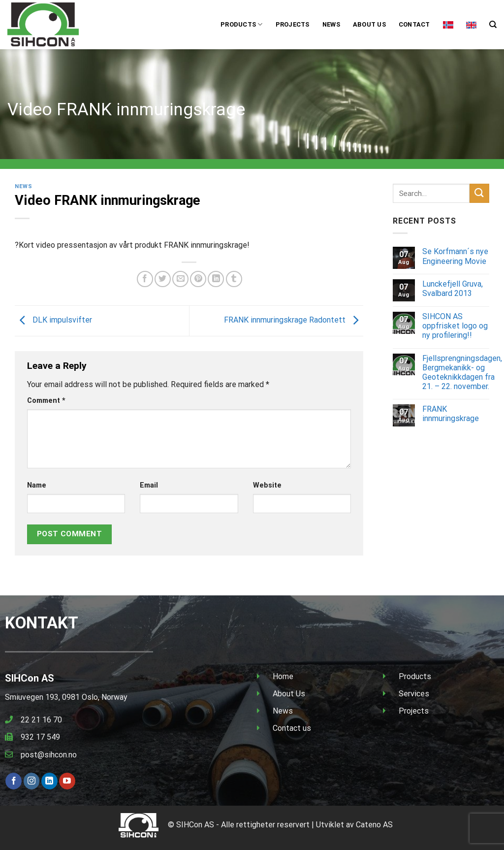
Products (242, 24)
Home (283, 676)
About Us (289, 694)
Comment (46, 401)
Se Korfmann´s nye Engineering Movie (455, 256)
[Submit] (479, 193)
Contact (414, 24)
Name (37, 485)
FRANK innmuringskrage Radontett (294, 320)
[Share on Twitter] (163, 279)
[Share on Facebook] (145, 279)
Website (267, 485)
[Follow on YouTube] (67, 781)
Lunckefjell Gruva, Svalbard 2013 (453, 289)
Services (414, 694)
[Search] (493, 25)
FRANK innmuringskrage (451, 414)
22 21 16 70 (41, 720)
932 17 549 (40, 737)
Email (149, 485)
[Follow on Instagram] (32, 781)
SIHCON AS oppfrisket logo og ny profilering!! (455, 326)
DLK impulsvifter (53, 320)
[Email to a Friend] (180, 279)
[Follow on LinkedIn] (49, 781)
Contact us (292, 728)
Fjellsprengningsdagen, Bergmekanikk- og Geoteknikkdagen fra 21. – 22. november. (462, 373)
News (331, 24)
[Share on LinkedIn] (216, 279)
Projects (293, 24)
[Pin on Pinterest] (198, 279)
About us (369, 24)
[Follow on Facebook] (14, 781)
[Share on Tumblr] (234, 279)
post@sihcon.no (49, 755)
